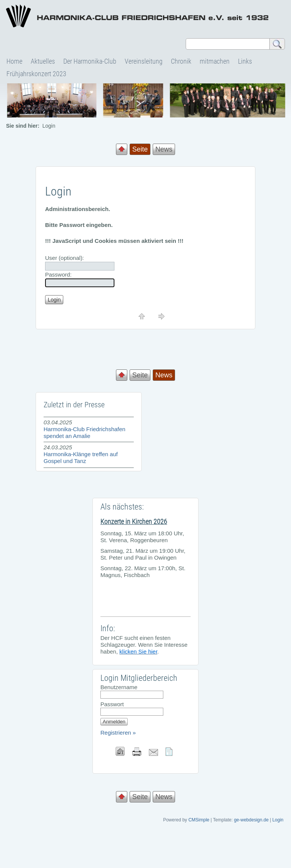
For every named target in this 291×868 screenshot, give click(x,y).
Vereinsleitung (144, 61)
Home (14, 61)
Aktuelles (43, 61)
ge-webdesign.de (251, 820)
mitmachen (215, 61)
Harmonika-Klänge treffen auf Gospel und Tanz (81, 457)
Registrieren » (118, 733)
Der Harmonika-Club (90, 61)
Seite (140, 375)
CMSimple (199, 820)
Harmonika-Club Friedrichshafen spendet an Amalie (84, 432)
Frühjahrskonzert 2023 (36, 74)
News (164, 149)
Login (278, 820)
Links (245, 61)
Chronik (181, 61)
